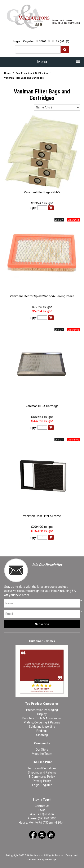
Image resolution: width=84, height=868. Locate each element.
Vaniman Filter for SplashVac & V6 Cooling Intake (42, 296)
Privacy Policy (42, 781)
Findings (42, 731)
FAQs (42, 810)
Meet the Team (42, 754)
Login (16, 41)
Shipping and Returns (42, 772)
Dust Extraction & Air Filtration (32, 73)
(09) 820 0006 (47, 818)
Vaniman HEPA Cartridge (42, 406)
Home (8, 73)
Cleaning (42, 735)
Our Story (42, 750)
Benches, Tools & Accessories (42, 718)
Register (28, 41)
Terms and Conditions (42, 768)
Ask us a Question (42, 814)
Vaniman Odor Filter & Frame (42, 516)
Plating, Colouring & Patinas (42, 722)
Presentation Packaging (42, 710)
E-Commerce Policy (42, 777)
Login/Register (42, 785)
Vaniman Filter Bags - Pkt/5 (42, 192)
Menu (42, 62)
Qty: (34, 208)
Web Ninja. (51, 860)
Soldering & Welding (42, 727)
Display (42, 714)
